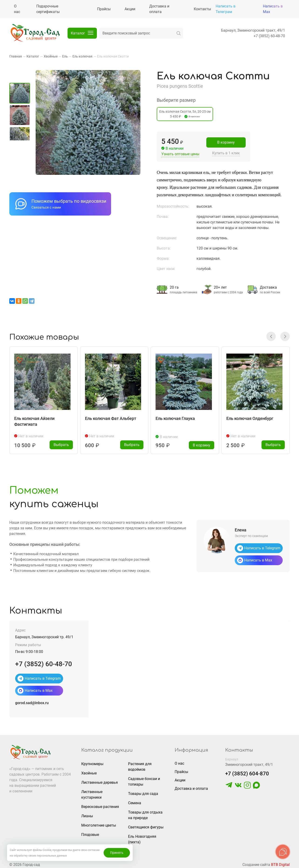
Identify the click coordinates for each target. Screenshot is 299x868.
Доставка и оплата (191, 787)
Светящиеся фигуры (146, 825)
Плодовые (90, 833)
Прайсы (181, 770)
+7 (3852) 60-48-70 (269, 36)
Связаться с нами (46, 207)
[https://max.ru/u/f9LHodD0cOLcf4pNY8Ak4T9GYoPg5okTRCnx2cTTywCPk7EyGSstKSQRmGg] (256, 785)
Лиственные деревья (100, 781)
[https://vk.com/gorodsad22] (238, 785)
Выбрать (61, 443)
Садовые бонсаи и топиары (144, 780)
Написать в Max (273, 9)
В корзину (226, 142)
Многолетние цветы (99, 823)
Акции (180, 778)
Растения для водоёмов (140, 765)
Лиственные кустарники (92, 793)
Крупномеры (92, 762)
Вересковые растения (100, 805)
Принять (117, 853)
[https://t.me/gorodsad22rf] (229, 785)
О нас (179, 762)
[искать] (179, 33)
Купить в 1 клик (226, 153)
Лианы (87, 814)
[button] (271, 334)
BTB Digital (280, 863)
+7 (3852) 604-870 (247, 772)
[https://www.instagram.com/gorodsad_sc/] (247, 785)
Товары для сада (143, 792)
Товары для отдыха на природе (145, 813)
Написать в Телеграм (226, 9)
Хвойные (89, 771)
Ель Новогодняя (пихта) (142, 837)
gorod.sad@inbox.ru (32, 701)
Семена (135, 801)
